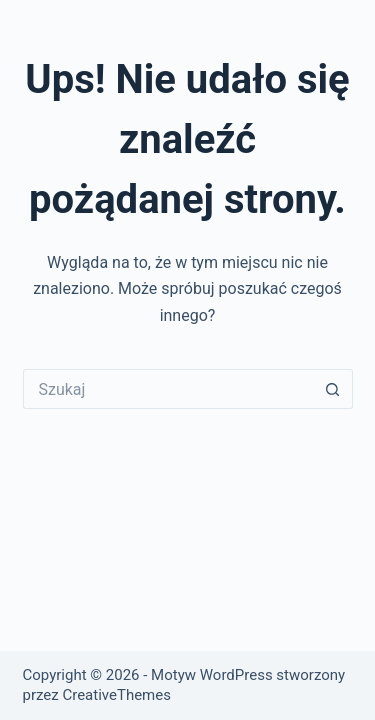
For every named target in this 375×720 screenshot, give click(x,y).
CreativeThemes (116, 695)
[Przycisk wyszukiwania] (333, 389)
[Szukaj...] (168, 389)
